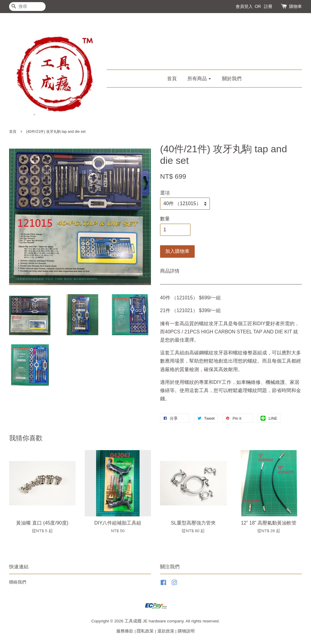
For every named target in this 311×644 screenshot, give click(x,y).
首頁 (172, 79)
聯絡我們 (18, 582)
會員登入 (244, 6)
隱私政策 (145, 631)
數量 (165, 219)
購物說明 (186, 631)
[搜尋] (27, 7)
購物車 (296, 6)
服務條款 (125, 631)
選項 (165, 193)
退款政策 (166, 631)
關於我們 (232, 79)
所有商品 (199, 79)
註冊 (268, 6)
